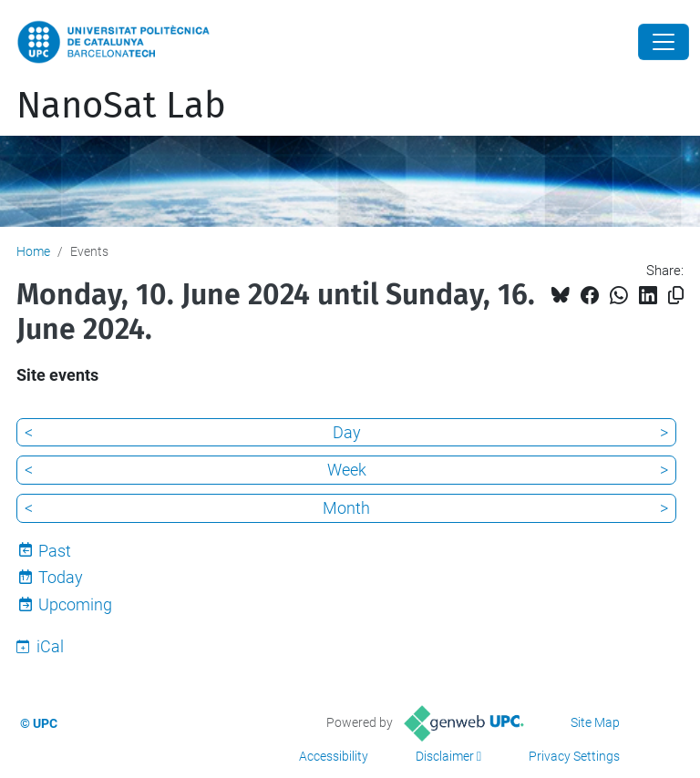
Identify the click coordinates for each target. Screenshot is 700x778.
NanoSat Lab (121, 106)
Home (33, 251)
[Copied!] (676, 296)
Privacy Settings (574, 756)
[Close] (664, 42)
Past (55, 551)
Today (61, 577)
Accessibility (334, 756)
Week (347, 470)
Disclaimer (445, 756)
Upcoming (75, 604)
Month (346, 508)
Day (347, 432)
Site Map (595, 722)
